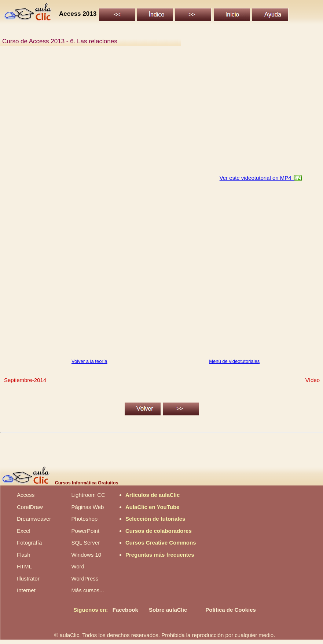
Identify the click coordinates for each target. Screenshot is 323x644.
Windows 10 (86, 555)
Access (26, 495)
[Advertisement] (162, 117)
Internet (26, 590)
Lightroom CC (88, 495)
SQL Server (85, 543)
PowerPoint (85, 531)
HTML (24, 566)
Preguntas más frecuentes (160, 555)
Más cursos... (87, 590)
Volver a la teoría (89, 361)
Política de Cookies (231, 610)
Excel (24, 531)
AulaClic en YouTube (153, 507)
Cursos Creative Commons (161, 543)
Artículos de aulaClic (153, 495)
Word (78, 566)
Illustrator (28, 578)
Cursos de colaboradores (159, 531)
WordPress (85, 578)
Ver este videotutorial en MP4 (257, 178)
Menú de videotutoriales (234, 361)
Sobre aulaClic (168, 610)
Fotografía (29, 543)
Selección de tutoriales (155, 519)
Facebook (125, 610)
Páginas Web (87, 507)
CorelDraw (30, 507)
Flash (24, 555)
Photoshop (84, 519)
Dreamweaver (34, 519)
